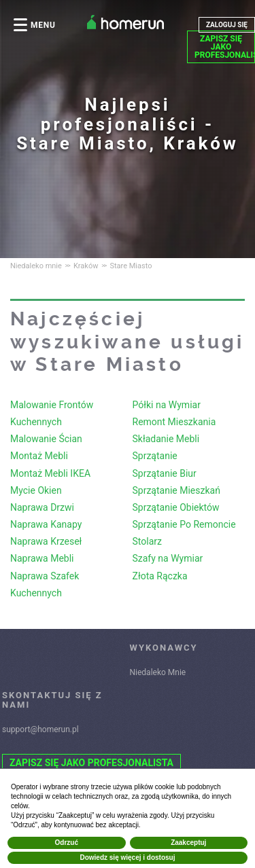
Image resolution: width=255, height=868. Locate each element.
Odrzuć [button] (67, 843)
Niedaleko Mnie (158, 672)
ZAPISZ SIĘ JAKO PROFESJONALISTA (225, 47)
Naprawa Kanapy (46, 524)
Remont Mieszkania (174, 422)
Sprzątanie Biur (165, 473)
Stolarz (147, 541)
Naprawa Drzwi (42, 507)
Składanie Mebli (166, 439)
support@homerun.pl (40, 729)
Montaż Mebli (39, 456)
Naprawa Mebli (42, 558)
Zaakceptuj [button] (188, 843)
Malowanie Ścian (46, 439)
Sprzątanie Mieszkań (176, 490)
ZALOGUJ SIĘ (227, 25)
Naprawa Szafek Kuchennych (45, 584)
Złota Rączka (160, 576)
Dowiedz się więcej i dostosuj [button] (127, 857)
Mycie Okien (36, 490)
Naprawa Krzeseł (46, 541)
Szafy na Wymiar (168, 558)
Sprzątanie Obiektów (176, 507)
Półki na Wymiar (167, 405)
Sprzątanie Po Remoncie (184, 524)
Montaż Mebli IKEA (50, 473)
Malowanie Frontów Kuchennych (52, 413)
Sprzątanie (155, 456)
